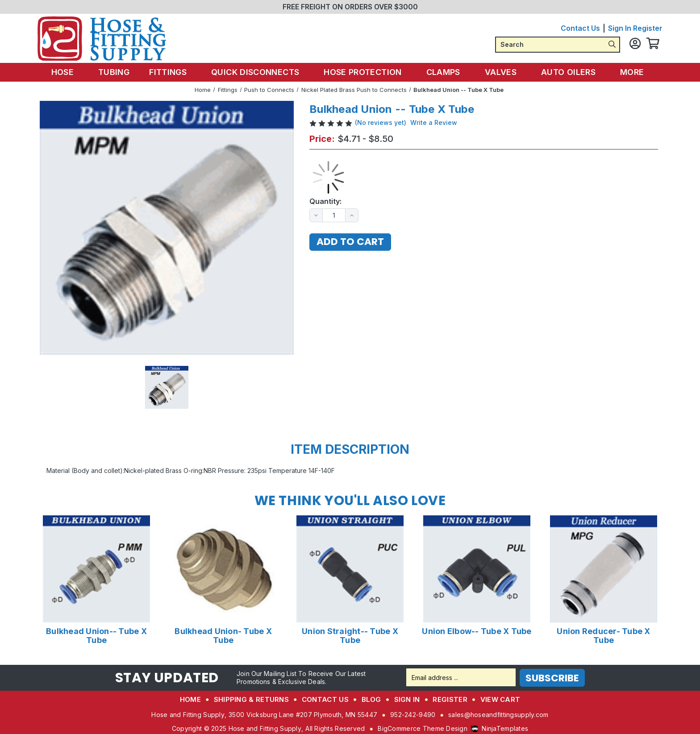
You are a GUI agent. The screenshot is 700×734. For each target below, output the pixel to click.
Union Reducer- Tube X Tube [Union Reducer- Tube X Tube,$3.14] (603, 635)
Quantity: (325, 201)
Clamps (444, 72)
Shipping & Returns (251, 698)
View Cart (500, 698)
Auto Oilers (565, 72)
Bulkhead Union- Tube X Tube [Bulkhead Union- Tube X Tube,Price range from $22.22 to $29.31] (223, 635)
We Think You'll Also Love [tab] (350, 501)
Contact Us (580, 28)
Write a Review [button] (434, 122)
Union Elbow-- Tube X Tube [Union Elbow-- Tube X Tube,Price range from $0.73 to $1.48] (477, 631)
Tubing (119, 72)
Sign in (620, 28)
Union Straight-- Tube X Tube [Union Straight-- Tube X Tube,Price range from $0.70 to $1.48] (350, 635)
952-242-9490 (413, 713)
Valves (500, 72)
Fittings (174, 72)
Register (648, 28)
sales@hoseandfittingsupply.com (498, 713)
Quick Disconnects (259, 72)
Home (190, 698)
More (627, 72)
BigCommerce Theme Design (423, 727)
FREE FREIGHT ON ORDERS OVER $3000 (350, 7)
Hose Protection (365, 72)
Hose (72, 72)
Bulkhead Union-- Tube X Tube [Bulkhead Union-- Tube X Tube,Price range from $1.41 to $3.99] (96, 635)
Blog (371, 698)
